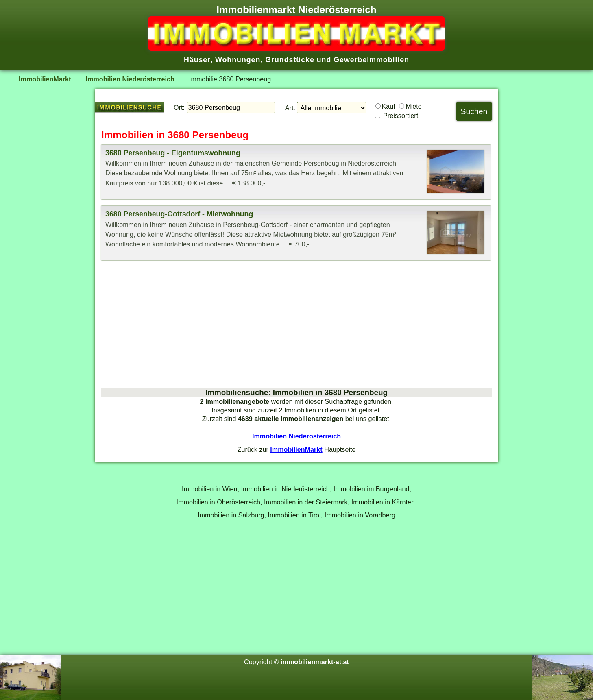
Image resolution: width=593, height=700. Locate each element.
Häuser (197, 60)
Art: (290, 108)
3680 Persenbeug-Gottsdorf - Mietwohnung (179, 214)
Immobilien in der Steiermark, (307, 502)
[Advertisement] (296, 324)
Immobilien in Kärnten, (384, 502)
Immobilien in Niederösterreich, (287, 489)
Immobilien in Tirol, (295, 515)
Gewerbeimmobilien (371, 60)
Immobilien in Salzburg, (232, 515)
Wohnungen (238, 60)
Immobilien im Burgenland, (372, 489)
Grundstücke (290, 60)
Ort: (179, 107)
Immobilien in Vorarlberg (360, 515)
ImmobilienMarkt (45, 79)
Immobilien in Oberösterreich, (219, 502)
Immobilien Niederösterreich (130, 79)
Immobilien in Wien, (210, 489)
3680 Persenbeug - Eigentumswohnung (173, 153)
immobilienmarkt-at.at (315, 662)
